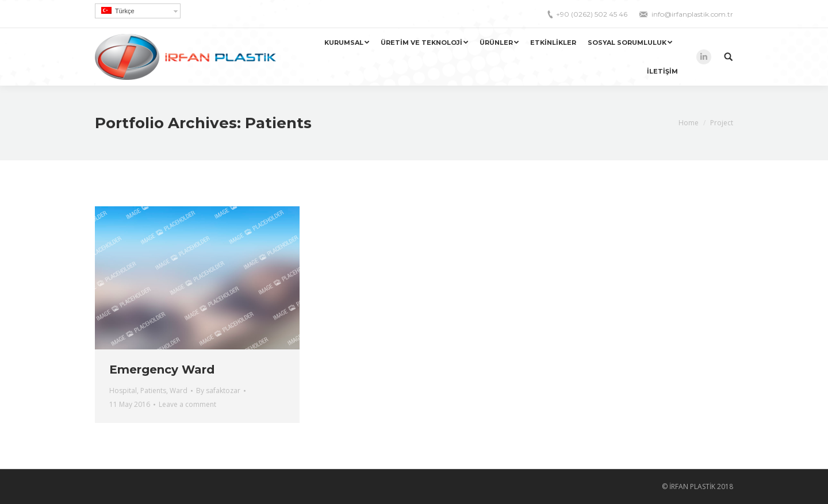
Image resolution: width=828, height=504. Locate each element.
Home (689, 123)
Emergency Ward (162, 370)
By (218, 390)
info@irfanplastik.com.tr (692, 14)
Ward (179, 390)
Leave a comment (187, 404)
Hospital (123, 390)
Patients (153, 390)
